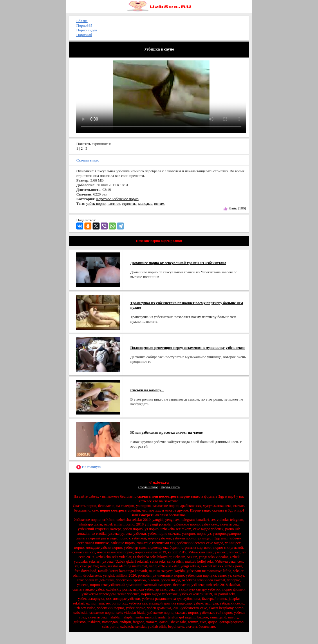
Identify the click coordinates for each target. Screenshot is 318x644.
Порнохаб (84, 35)
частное (114, 203)
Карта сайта (170, 487)
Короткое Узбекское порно (117, 199)
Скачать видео (88, 160)
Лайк (233, 208)
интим (159, 203)
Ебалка (82, 21)
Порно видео (87, 30)
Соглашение (148, 487)
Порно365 (84, 25)
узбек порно (96, 203)
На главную (88, 467)
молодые (145, 203)
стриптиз (129, 203)
